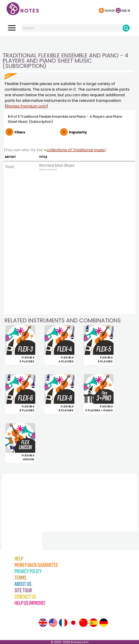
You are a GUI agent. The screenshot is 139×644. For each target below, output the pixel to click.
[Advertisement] (69, 44)
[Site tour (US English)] (53, 623)
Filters (20, 132)
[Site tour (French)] (63, 623)
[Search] (126, 28)
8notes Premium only (26, 106)
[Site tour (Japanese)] (73, 623)
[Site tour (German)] (104, 623)
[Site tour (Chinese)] (83, 623)
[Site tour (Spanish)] (93, 623)
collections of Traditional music (76, 150)
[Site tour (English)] (43, 623)
